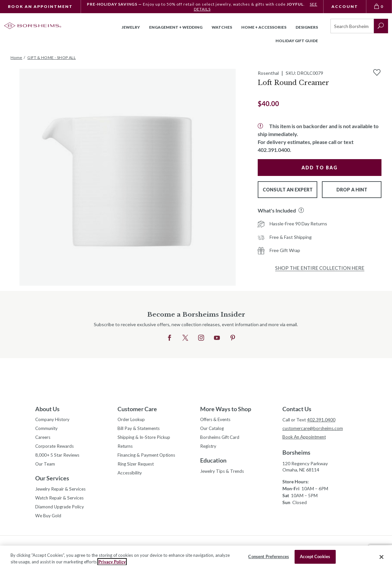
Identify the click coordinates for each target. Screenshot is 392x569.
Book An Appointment (40, 6)
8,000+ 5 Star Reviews (58, 457)
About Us (47, 409)
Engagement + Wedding (176, 27)
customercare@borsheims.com (314, 428)
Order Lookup (132, 420)
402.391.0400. (274, 150)
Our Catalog (213, 429)
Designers (307, 27)
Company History (53, 420)
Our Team (46, 466)
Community (47, 429)
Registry (209, 448)
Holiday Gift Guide (297, 41)
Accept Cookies (315, 556)
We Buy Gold (49, 519)
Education (213, 462)
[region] (196, 557)
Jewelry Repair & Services (62, 491)
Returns (126, 448)
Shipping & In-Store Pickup (145, 438)
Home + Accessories (264, 27)
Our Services (52, 480)
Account (345, 6)
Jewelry (131, 27)
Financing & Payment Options (148, 457)
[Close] (381, 557)
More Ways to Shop (226, 409)
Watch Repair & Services (60, 501)
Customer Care (137, 409)
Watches (222, 27)
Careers (43, 438)
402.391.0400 (321, 420)
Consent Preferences (268, 556)
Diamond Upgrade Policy (60, 510)
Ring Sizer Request (137, 466)
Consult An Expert (288, 190)
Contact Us (297, 409)
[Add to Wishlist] (377, 72)
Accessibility (131, 475)
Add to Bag (320, 168)
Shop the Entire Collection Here (320, 268)
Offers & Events (217, 420)
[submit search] (381, 26)
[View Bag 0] (379, 7)
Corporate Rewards (55, 448)
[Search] (352, 26)
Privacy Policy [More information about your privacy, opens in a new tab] (112, 562)
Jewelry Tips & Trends (223, 473)
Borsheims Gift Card (221, 438)
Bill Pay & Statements (140, 428)
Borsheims (296, 453)
